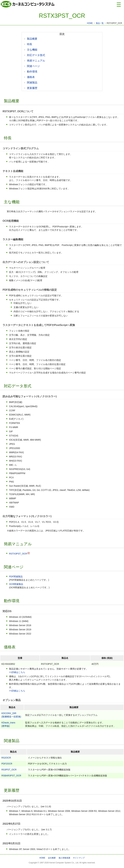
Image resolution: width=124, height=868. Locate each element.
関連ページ (33, 66)
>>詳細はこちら (17, 672)
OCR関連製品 (16, 584)
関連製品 (32, 83)
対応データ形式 (36, 55)
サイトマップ (79, 858)
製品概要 (32, 39)
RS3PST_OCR (9, 770)
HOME (90, 23)
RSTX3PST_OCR (18, 554)
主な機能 (32, 50)
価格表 (31, 77)
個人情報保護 (64, 858)
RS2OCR (6, 758)
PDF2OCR (7, 764)
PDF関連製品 (16, 577)
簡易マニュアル (36, 61)
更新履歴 (32, 88)
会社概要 (52, 858)
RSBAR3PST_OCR (11, 776)
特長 (30, 44)
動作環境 (32, 72)
